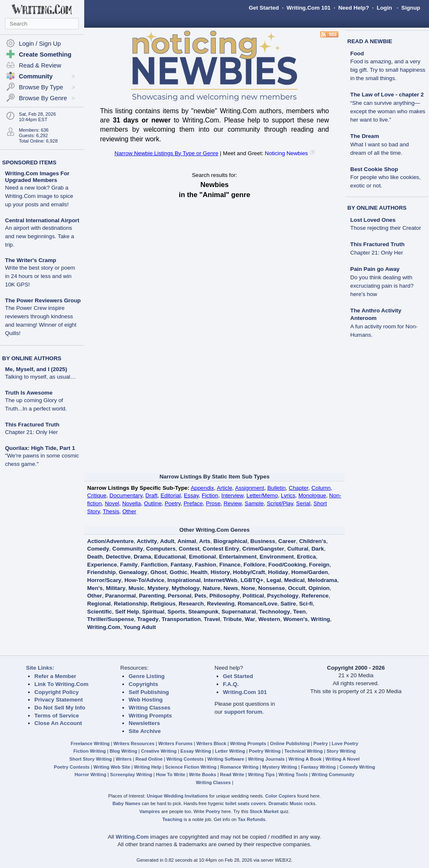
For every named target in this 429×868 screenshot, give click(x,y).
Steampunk (203, 612)
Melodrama (323, 580)
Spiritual (153, 612)
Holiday (278, 572)
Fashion (205, 565)
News (231, 588)
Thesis (111, 511)
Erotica (306, 557)
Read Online (149, 759)
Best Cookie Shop (374, 169)
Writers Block (211, 743)
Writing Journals (266, 759)
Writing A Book (305, 759)
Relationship (131, 604)
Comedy (98, 549)
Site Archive (145, 731)
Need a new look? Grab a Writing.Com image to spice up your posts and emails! (39, 196)
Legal (274, 580)
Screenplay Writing (131, 774)
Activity (147, 541)
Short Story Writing (90, 759)
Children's (313, 541)
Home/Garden (309, 572)
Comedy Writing (357, 767)
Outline (153, 503)
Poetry (173, 503)
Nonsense (271, 588)
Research (191, 604)
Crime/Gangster (263, 549)
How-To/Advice (144, 580)
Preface (193, 503)
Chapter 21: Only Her (31, 432)
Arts (205, 541)
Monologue (312, 495)
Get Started (264, 8)
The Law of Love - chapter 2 (387, 95)
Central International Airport (42, 220)
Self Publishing (149, 692)
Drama (142, 557)
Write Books (203, 774)
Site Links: (40, 668)
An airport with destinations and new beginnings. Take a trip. (40, 236)
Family (129, 565)
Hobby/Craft (249, 572)
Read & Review (40, 65)
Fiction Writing (90, 751)
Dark (318, 549)
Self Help (127, 612)
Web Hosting (146, 700)
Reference (315, 596)
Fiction (210, 495)
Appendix (202, 488)
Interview (232, 495)
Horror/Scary (104, 580)
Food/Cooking (287, 565)
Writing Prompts (150, 716)
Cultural (298, 549)
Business (263, 541)
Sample (254, 503)
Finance (230, 565)
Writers (124, 759)
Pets (200, 596)
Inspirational (184, 580)
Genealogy (133, 572)
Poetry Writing (265, 751)
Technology (274, 612)
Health (199, 572)
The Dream (365, 136)
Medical (294, 580)
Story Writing (341, 751)
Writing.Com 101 (309, 8)
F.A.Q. (231, 684)
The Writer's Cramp (31, 260)
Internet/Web (220, 580)
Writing (320, 619)
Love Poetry (345, 743)
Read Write (232, 774)
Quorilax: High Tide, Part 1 (40, 448)
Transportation (181, 619)
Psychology (283, 596)
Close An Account (58, 723)
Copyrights (143, 684)
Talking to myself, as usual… (40, 377)
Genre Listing (147, 676)
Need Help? (353, 8)
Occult (296, 588)
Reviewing (221, 604)
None (248, 588)
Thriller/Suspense (111, 619)
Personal (180, 596)
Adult (167, 541)
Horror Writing (90, 774)
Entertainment (238, 557)
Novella (132, 503)
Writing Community (333, 774)
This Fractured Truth (32, 425)
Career (287, 541)
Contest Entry (221, 549)
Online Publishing (290, 743)
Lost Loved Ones (373, 220)
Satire (288, 604)
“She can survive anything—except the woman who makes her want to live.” (388, 111)
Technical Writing (304, 751)
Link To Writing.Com (61, 684)
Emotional (202, 557)
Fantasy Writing (318, 767)
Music (137, 588)
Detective (118, 557)
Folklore (254, 565)
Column (321, 488)
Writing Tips (261, 774)
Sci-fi (306, 604)
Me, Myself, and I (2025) (36, 369)
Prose (213, 503)
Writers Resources (134, 743)
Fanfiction (154, 565)
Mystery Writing (280, 767)
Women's (295, 619)
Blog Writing (124, 751)
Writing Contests (185, 759)
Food (357, 53)
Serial (303, 503)
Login (384, 8)
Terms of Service (57, 716)
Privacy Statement (59, 700)
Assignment (250, 488)
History (220, 572)
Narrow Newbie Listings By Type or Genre (166, 153)
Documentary (126, 495)
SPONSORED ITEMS (29, 162)
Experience (102, 565)
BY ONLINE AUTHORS (32, 358)
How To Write (171, 774)
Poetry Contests (72, 767)
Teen (300, 612)
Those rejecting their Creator (386, 228)
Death (95, 557)
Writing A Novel (343, 759)
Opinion (319, 588)
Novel (112, 503)
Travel (212, 619)
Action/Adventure (110, 541)
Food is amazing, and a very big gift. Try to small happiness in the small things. (388, 70)
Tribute (232, 619)
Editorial (171, 495)
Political (253, 596)
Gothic (178, 572)
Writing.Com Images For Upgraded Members (37, 177)
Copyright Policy (57, 692)
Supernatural (239, 612)
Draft (151, 495)
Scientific (99, 612)
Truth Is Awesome (29, 393)
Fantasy (181, 565)
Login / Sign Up (40, 44)
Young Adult (140, 627)
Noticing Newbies (286, 153)
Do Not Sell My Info (60, 708)
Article (224, 488)
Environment (277, 557)
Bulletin (277, 488)
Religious (163, 604)
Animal (187, 541)
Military (116, 588)
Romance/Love (257, 604)
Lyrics (288, 495)
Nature (212, 588)
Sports (176, 612)
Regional (99, 604)
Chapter (298, 488)
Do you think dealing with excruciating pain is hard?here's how (382, 286)
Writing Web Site (112, 767)
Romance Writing (239, 767)
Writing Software (226, 759)
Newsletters (144, 723)
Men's (95, 588)
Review (233, 503)
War (250, 619)
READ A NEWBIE (370, 41)
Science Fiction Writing (191, 767)
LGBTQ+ (252, 580)
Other (129, 511)
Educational (170, 557)
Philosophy (225, 596)
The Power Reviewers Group (43, 300)
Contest (189, 549)
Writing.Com (104, 627)
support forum (243, 712)
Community (128, 549)
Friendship (101, 572)
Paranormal (120, 596)
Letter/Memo (262, 495)
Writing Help (148, 767)
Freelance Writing (90, 743)
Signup (411, 8)
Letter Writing (230, 751)
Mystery (158, 588)
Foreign (319, 565)
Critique (97, 495)
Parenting (152, 596)
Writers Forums (176, 743)
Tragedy (148, 619)
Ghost (159, 572)
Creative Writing (159, 751)
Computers (161, 549)
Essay (191, 495)
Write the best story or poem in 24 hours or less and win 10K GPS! (40, 276)
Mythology (186, 588)
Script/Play (280, 503)
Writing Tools (293, 774)
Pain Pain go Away (375, 269)
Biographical (230, 541)
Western (269, 619)
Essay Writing (196, 751)
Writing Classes (150, 708)
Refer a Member (55, 676)
